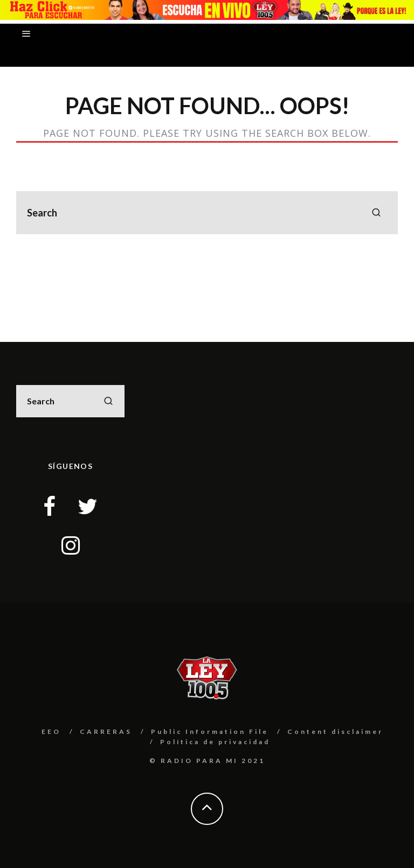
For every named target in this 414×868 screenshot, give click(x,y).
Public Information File (210, 731)
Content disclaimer (335, 731)
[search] (376, 213)
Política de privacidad (215, 742)
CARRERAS (106, 731)
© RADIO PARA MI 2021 (207, 761)
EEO (51, 731)
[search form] (207, 213)
